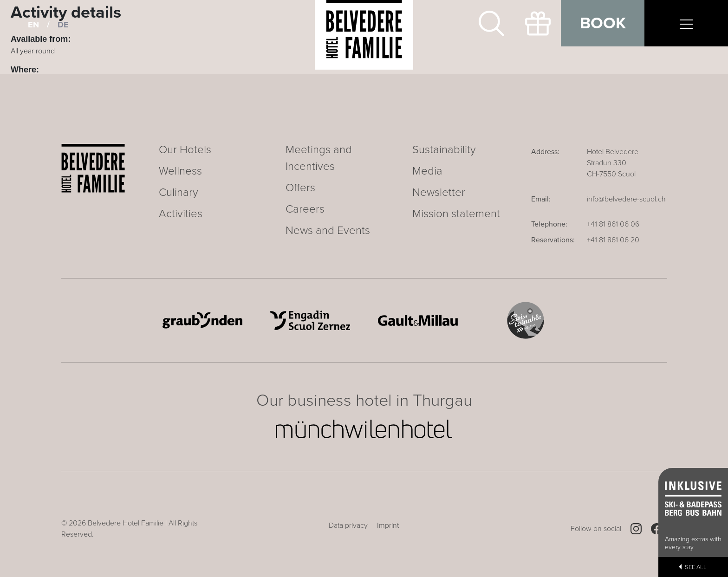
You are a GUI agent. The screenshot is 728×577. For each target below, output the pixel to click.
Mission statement (456, 214)
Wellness (180, 171)
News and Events (328, 230)
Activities (181, 214)
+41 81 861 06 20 (613, 240)
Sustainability (444, 150)
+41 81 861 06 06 (613, 224)
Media (427, 171)
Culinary (179, 192)
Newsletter (439, 192)
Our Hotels (185, 150)
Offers (300, 188)
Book (603, 23)
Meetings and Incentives (319, 158)
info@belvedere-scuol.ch (626, 199)
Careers (305, 209)
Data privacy (348, 525)
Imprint (388, 525)
